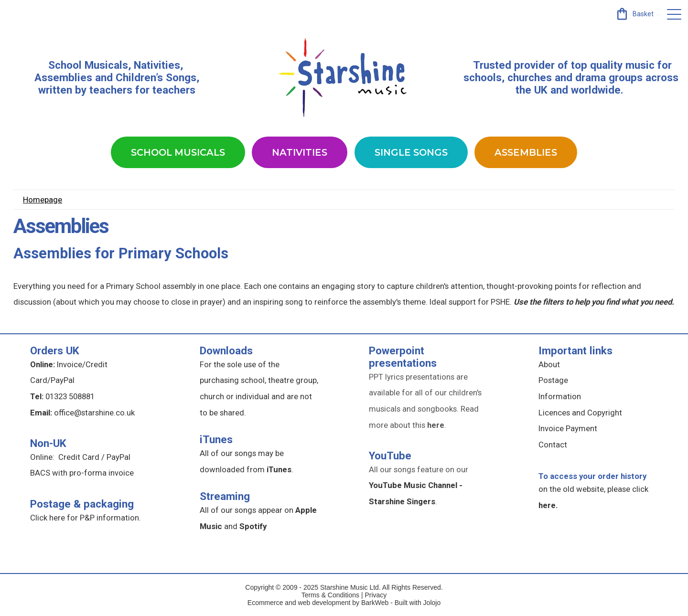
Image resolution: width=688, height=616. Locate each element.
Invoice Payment (568, 428)
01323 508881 (70, 396)
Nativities (300, 152)
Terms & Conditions (330, 595)
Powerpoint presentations (403, 357)
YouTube (390, 456)
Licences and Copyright (580, 413)
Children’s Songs (156, 77)
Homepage (43, 200)
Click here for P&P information (85, 518)
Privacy (376, 595)
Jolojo (432, 603)
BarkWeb (376, 603)
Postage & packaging (82, 504)
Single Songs (411, 152)
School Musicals (88, 65)
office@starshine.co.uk (94, 413)
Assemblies (526, 152)
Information (560, 396)
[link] (634, 14)
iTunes (216, 439)
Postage (553, 380)
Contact (553, 445)
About (549, 364)
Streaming (225, 496)
